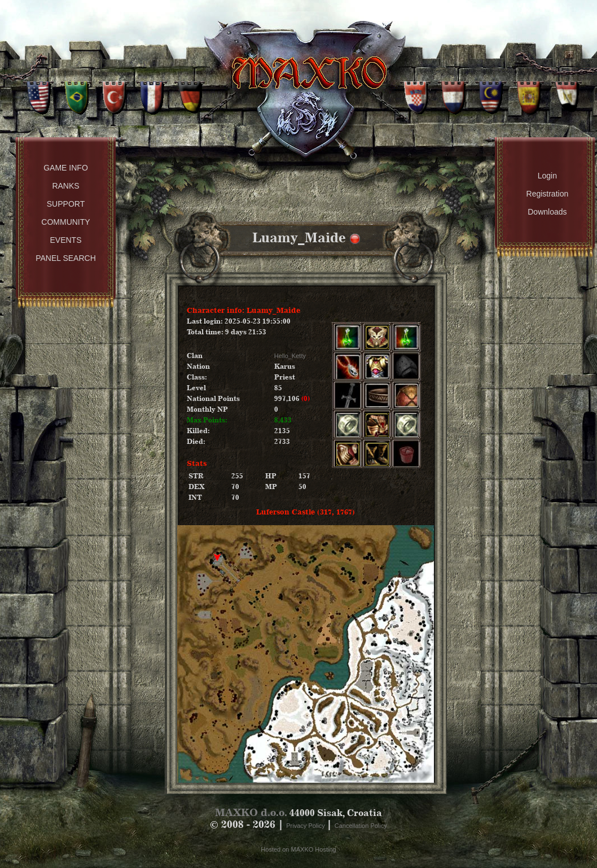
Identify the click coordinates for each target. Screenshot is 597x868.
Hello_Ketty (290, 356)
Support (66, 204)
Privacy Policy (306, 826)
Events (65, 240)
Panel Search (66, 258)
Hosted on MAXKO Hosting (298, 849)
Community (65, 222)
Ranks (65, 186)
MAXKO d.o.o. (251, 812)
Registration (548, 194)
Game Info (66, 168)
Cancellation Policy (361, 826)
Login (547, 176)
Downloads (547, 212)
